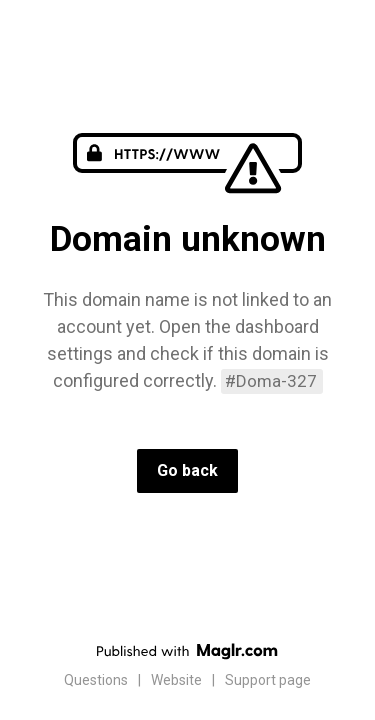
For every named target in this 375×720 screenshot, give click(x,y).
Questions (96, 680)
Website (176, 680)
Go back (187, 470)
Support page (268, 680)
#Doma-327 (271, 381)
